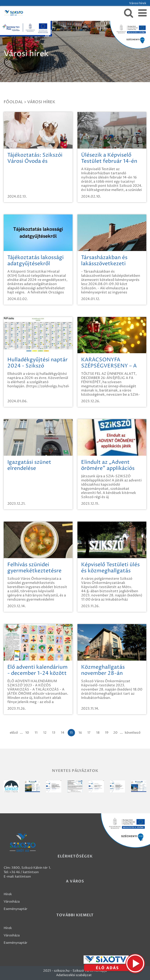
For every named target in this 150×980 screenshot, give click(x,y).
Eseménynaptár (16, 909)
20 (115, 733)
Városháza (12, 902)
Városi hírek (41, 102)
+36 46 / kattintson (24, 872)
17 (89, 733)
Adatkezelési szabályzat (74, 975)
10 (27, 733)
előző (14, 733)
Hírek (8, 894)
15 (71, 733)
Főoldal (13, 102)
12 (45, 733)
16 (80, 733)
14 (62, 733)
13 (54, 733)
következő (133, 733)
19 (107, 733)
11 (36, 733)
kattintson (23, 877)
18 (98, 733)
